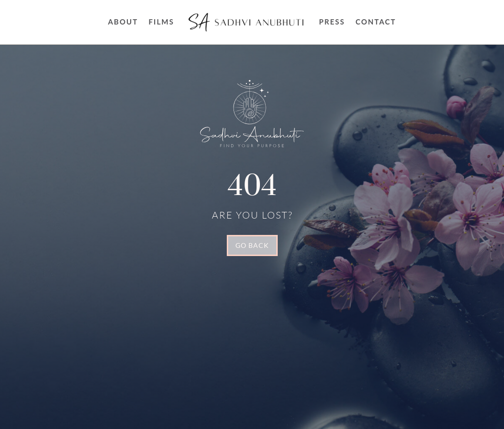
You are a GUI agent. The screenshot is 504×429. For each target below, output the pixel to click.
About (123, 22)
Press (332, 22)
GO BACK (252, 245)
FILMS (161, 22)
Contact (376, 22)
